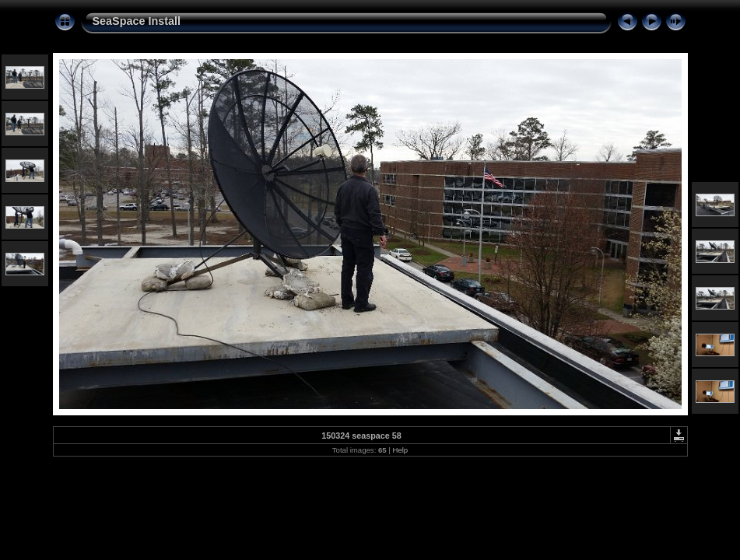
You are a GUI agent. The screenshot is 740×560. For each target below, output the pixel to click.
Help (400, 450)
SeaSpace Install (137, 21)
